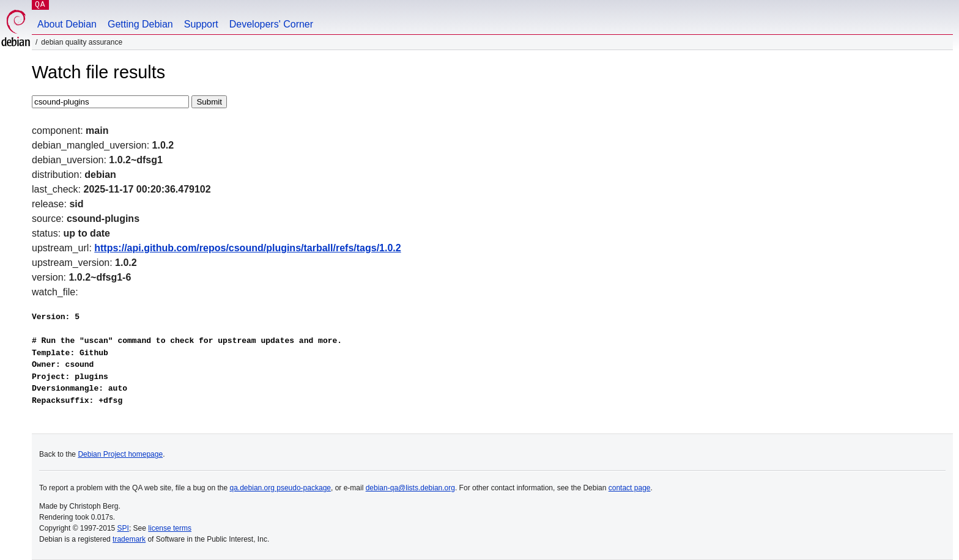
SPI (123, 528)
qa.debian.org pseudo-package (280, 488)
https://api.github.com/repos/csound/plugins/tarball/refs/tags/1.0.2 (247, 248)
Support (201, 24)
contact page (630, 488)
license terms (170, 528)
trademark (129, 539)
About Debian (67, 24)
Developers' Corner (271, 24)
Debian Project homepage (120, 454)
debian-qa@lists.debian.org (410, 488)
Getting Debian (140, 24)
